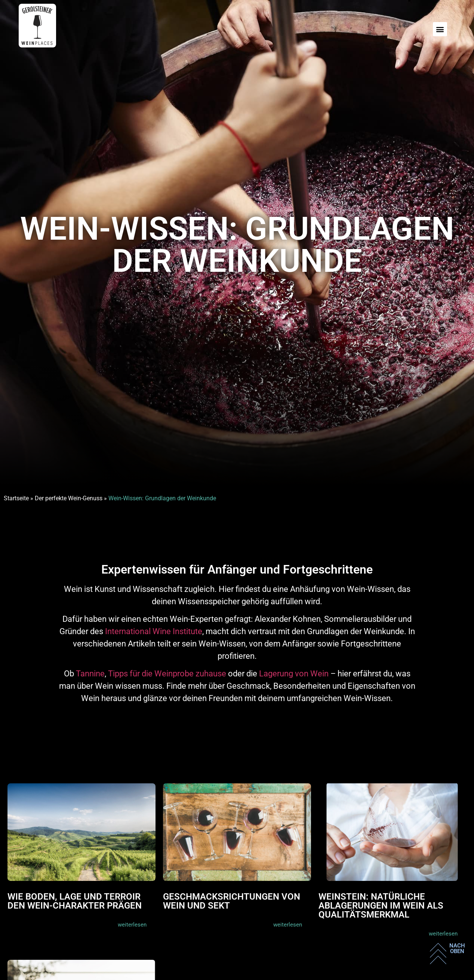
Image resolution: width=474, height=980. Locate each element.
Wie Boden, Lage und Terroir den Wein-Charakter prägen (75, 901)
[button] (440, 29)
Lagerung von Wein (294, 674)
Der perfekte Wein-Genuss (69, 498)
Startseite (16, 498)
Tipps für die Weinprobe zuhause (167, 674)
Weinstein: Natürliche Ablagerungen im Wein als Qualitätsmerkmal (381, 906)
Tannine (90, 674)
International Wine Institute (154, 631)
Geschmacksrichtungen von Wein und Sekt (232, 901)
